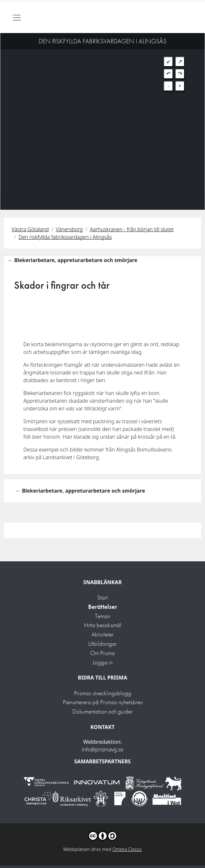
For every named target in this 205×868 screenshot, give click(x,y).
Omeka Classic (127, 849)
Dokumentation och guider (102, 711)
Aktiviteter (102, 634)
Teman (102, 616)
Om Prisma (102, 653)
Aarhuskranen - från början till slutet (132, 229)
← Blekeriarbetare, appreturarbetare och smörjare (73, 260)
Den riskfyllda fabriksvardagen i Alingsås (65, 237)
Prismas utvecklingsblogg (103, 693)
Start (102, 597)
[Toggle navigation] (17, 18)
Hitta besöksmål (103, 625)
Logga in (103, 662)
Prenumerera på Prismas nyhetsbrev (103, 702)
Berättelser (103, 607)
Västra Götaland (30, 229)
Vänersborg (69, 229)
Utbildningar (102, 644)
